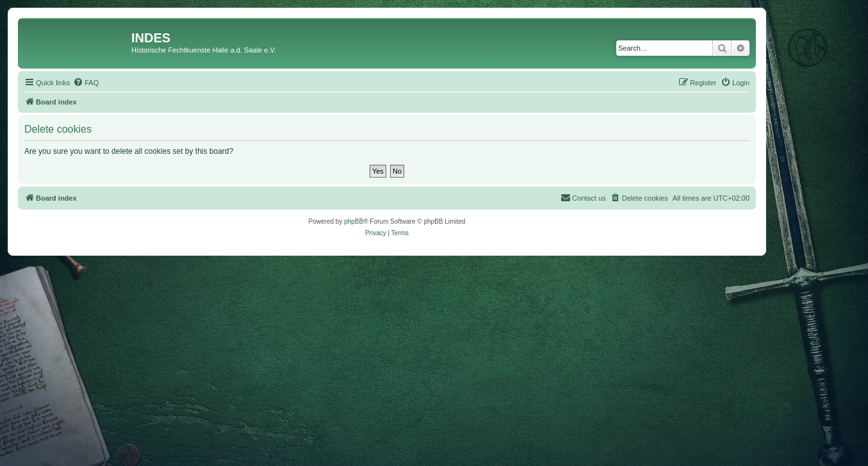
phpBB (354, 221)
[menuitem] (86, 83)
